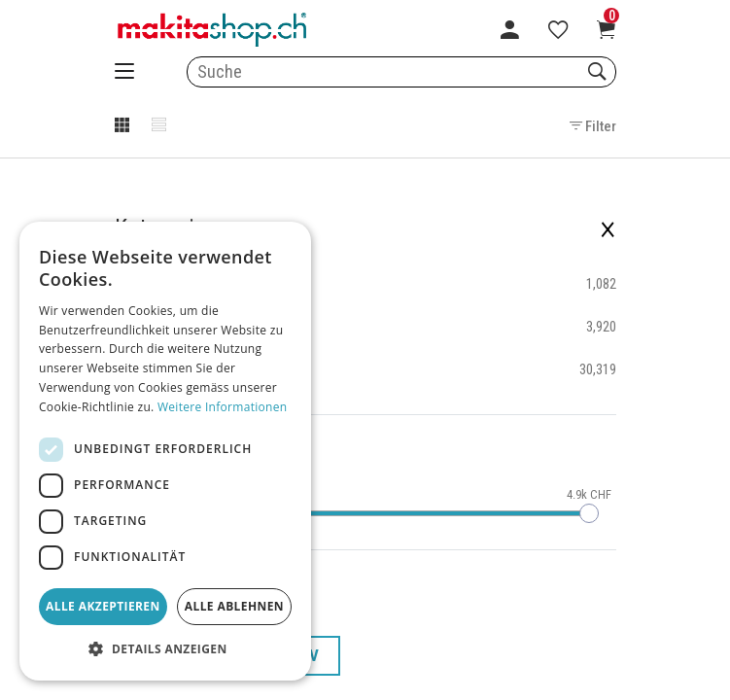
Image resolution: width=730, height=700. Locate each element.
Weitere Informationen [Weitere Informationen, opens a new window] (223, 407)
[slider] (589, 513)
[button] (165, 649)
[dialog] (165, 451)
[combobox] (401, 72)
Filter (593, 126)
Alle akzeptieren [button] (103, 606)
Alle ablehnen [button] (234, 606)
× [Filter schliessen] (608, 227)
